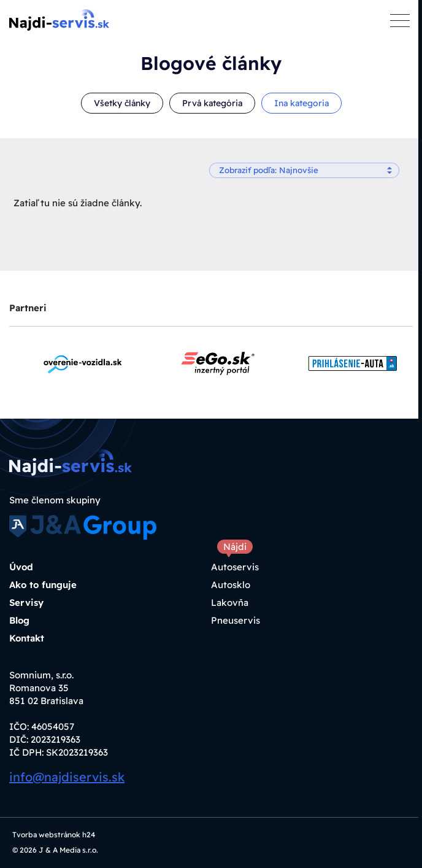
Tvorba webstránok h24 (54, 835)
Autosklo (231, 585)
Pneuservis (236, 620)
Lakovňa (230, 603)
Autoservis (235, 567)
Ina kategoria (301, 103)
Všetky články (122, 103)
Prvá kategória (212, 103)
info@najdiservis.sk (67, 777)
